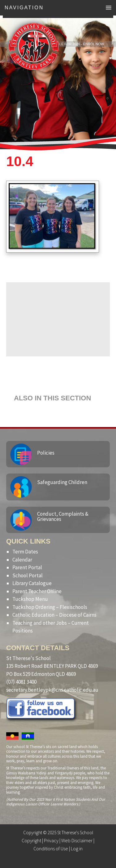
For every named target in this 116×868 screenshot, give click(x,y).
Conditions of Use (51, 848)
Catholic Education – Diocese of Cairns (54, 615)
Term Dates (25, 552)
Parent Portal (27, 567)
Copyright (31, 840)
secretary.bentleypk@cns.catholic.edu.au (52, 690)
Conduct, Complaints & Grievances (63, 516)
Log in (77, 848)
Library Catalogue (32, 583)
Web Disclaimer (77, 840)
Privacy (51, 840)
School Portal (28, 575)
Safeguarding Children (62, 482)
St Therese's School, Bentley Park (34, 46)
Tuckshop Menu (30, 599)
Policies (46, 453)
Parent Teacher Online (37, 591)
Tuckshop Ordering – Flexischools (50, 607)
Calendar (22, 560)
